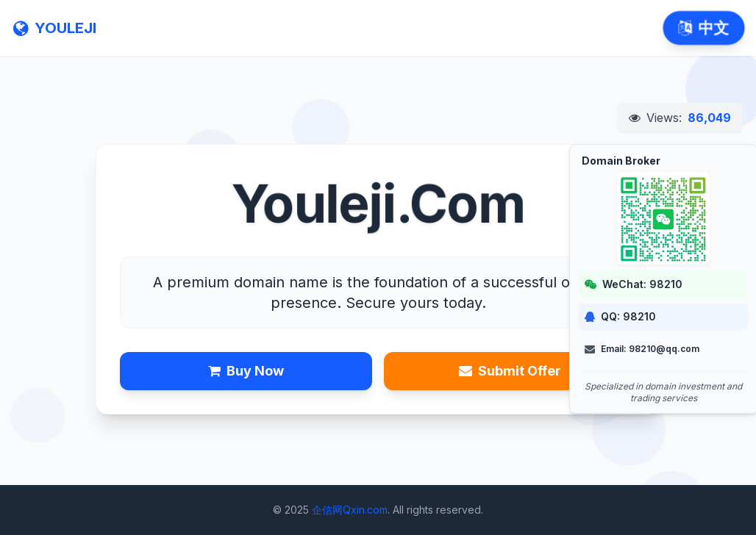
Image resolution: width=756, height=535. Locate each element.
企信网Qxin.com (350, 510)
